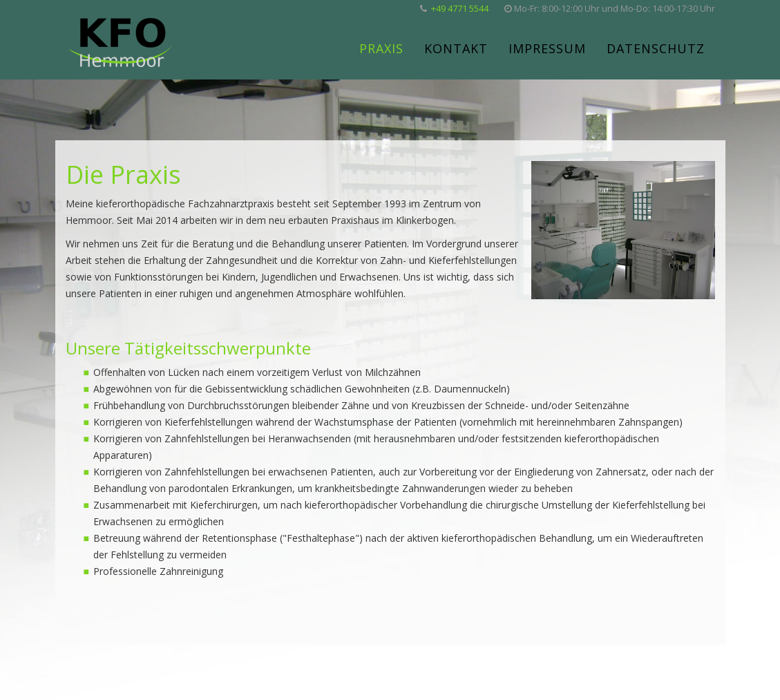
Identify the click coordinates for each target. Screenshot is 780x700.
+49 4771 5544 (460, 9)
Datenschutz (656, 48)
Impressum (547, 48)
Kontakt (456, 48)
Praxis (381, 48)
